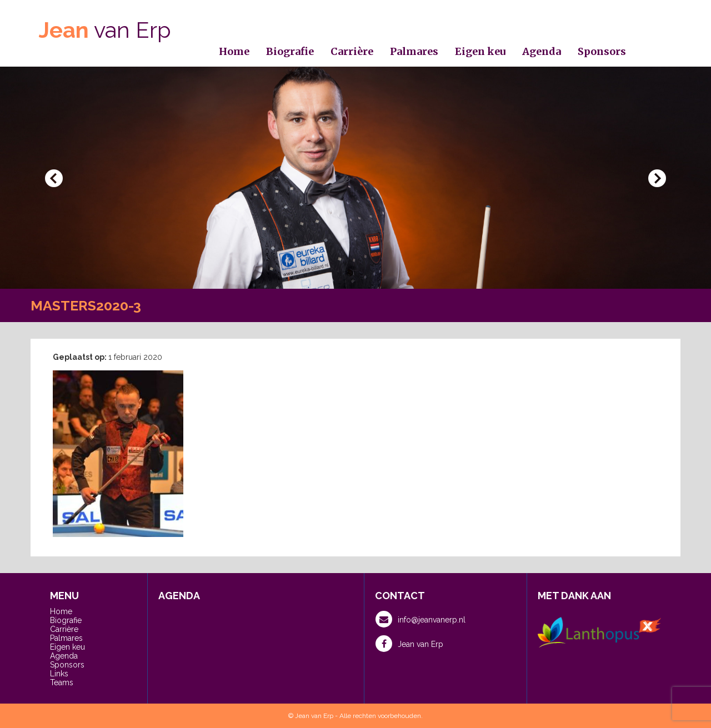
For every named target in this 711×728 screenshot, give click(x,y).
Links (59, 674)
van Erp (105, 30)
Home (234, 51)
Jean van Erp (409, 644)
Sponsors (602, 51)
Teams (62, 682)
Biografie (290, 51)
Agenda (542, 51)
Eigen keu (480, 51)
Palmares (414, 51)
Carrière (352, 51)
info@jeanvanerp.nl (420, 619)
